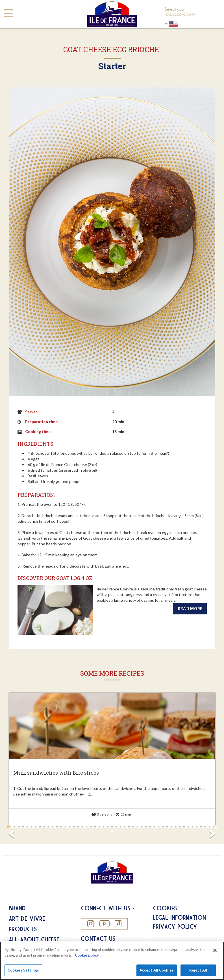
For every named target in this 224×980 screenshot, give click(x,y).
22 (97, 827)
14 (63, 827)
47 (203, 827)
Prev (12, 832)
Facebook (118, 924)
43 (186, 827)
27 (118, 827)
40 (173, 827)
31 (135, 827)
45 (195, 827)
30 (131, 827)
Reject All (198, 970)
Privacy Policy (175, 926)
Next (212, 832)
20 (89, 827)
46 (199, 827)
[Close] (215, 950)
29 (127, 827)
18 (80, 827)
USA (166, 24)
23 (101, 827)
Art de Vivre (27, 919)
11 (51, 827)
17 (76, 827)
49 (212, 827)
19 (84, 827)
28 (123, 827)
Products (23, 929)
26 (114, 827)
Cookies (165, 908)
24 (106, 827)
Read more (190, 609)
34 (148, 827)
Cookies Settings (23, 970)
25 (110, 827)
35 (152, 827)
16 (72, 827)
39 (169, 827)
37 (161, 827)
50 (216, 827)
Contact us (98, 939)
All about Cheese (34, 939)
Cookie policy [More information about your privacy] (87, 955)
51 (112, 832)
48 (207, 827)
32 (140, 827)
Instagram (91, 924)
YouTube (104, 924)
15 (68, 827)
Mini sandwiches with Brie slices (56, 773)
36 (156, 827)
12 (55, 827)
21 (93, 827)
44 (190, 827)
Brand (17, 908)
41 (178, 827)
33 (144, 827)
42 (182, 827)
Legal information (179, 917)
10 (46, 827)
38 (165, 827)
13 (59, 827)
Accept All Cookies (157, 970)
